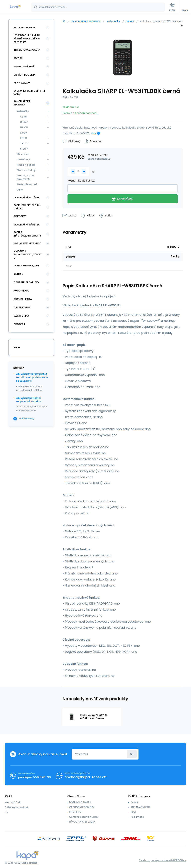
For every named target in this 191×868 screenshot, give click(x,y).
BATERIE (18, 274)
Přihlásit (132, 754)
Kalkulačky (113, 21)
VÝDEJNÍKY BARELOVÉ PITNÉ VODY (29, 93)
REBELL (24, 138)
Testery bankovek (27, 184)
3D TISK (18, 58)
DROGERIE (19, 324)
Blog (133, 812)
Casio (23, 117)
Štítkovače (23, 154)
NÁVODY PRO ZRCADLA (82, 822)
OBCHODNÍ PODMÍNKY (82, 807)
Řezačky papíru (26, 165)
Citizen (24, 122)
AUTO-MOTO (21, 291)
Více (93, 133)
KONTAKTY (75, 812)
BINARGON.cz (179, 860)
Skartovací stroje (27, 170)
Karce (23, 133)
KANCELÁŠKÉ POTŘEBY (26, 198)
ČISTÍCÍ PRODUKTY (24, 75)
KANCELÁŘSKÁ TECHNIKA (86, 21)
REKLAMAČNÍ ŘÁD (140, 807)
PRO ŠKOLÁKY (22, 83)
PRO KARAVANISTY (24, 28)
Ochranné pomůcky (26, 282)
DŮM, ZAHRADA (23, 299)
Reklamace (137, 817)
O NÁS (134, 802)
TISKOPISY (20, 216)
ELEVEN (24, 127)
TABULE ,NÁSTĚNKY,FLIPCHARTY (27, 234)
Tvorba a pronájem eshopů (155, 860)
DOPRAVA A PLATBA (80, 802)
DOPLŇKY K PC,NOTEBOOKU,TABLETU (28, 254)
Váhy (20, 190)
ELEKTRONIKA (21, 316)
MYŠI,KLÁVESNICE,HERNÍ (27, 243)
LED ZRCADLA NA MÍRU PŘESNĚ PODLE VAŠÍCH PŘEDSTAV (27, 39)
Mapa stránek (30, 863)
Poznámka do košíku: (81, 181)
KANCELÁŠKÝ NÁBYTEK (26, 225)
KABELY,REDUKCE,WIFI (26, 266)
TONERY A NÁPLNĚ (24, 67)
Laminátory (23, 159)
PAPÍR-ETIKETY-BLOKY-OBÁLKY (27, 207)
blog (17, 348)
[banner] (15, 7)
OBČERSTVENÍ (22, 307)
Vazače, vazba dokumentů (25, 177)
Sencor (24, 143)
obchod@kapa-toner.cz (85, 777)
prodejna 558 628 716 (34, 777)
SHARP (130, 21)
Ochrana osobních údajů (84, 817)
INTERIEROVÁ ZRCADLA (27, 50)
